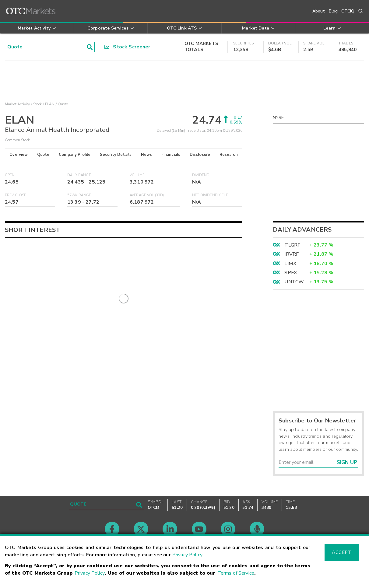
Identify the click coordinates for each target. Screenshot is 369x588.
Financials (171, 155)
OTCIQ (348, 11)
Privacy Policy (187, 555)
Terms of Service (236, 573)
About (319, 11)
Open (10, 175)
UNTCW (294, 282)
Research (229, 155)
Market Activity (17, 104)
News (147, 155)
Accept (342, 552)
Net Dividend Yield (210, 195)
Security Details (116, 155)
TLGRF (292, 245)
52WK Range (79, 195)
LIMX (290, 264)
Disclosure (200, 155)
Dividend (201, 175)
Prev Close (16, 195)
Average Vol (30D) (147, 195)
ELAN (50, 104)
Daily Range (79, 175)
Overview (19, 155)
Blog (333, 11)
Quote (43, 155)
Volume (137, 175)
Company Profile (75, 155)
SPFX (291, 273)
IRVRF (292, 254)
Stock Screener (127, 47)
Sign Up (347, 462)
